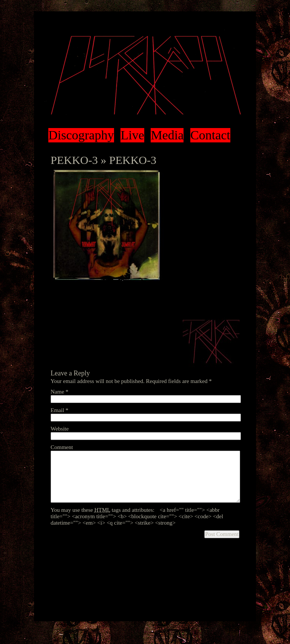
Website (60, 429)
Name (59, 392)
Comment (62, 447)
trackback (117, 302)
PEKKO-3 (74, 160)
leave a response (79, 302)
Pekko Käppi (145, 75)
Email (59, 410)
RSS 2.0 (202, 295)
